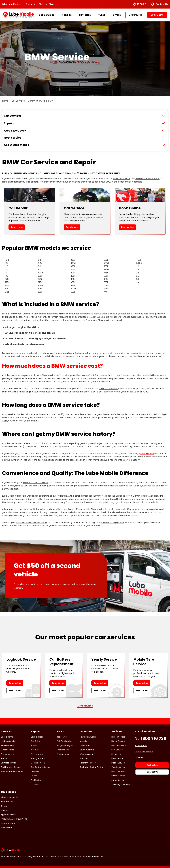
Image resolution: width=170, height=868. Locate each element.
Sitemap (140, 757)
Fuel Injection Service (11, 767)
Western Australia (88, 754)
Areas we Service (144, 751)
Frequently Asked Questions (14, 819)
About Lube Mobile (16, 145)
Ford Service (117, 750)
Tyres (102, 15)
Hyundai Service (119, 746)
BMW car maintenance (147, 179)
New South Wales (88, 737)
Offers (117, 15)
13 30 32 (139, 4)
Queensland (85, 746)
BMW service (49, 375)
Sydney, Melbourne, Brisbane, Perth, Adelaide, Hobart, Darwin (39, 356)
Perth (129, 496)
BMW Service (117, 758)
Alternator (36, 750)
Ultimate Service (9, 763)
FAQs (51, 4)
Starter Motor (37, 754)
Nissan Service (118, 771)
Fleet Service (13, 138)
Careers (30, 4)
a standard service (29, 320)
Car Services (47, 15)
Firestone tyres (64, 750)
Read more (17, 227)
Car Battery (36, 741)
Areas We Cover (15, 131)
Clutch (34, 776)
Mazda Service (118, 763)
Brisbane (121, 496)
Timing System (38, 758)
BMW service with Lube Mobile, (32, 522)
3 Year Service (8, 750)
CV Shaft (35, 784)
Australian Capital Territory (92, 767)
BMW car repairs (122, 179)
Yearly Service (8, 746)
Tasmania (84, 758)
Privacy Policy (7, 828)
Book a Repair (37, 737)
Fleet (42, 4)
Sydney (99, 496)
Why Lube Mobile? (12, 4)
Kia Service (116, 754)
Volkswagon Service (121, 784)
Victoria (83, 741)
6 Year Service (8, 754)
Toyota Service (118, 767)
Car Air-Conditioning (40, 767)
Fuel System (37, 780)
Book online (127, 227)
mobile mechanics (19, 509)
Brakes (34, 746)
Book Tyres (62, 737)
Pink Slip (5, 758)
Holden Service (118, 737)
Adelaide (154, 496)
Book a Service (8, 737)
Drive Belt (35, 771)
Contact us (141, 746)
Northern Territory (88, 763)
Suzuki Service (118, 780)
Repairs (67, 15)
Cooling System (38, 763)
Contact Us (160, 4)
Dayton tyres (63, 754)
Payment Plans (8, 823)
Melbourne (109, 496)
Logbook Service (9, 741)
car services (55, 443)
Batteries (85, 15)
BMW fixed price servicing (36, 483)
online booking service (112, 522)
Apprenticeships (8, 815)
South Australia (87, 750)
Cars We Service (36, 101)
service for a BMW (108, 389)
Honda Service (118, 741)
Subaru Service (118, 776)
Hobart (145, 496)
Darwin (136, 496)
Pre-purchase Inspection (13, 771)
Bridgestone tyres (65, 746)
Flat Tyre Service (64, 741)
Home (5, 101)
